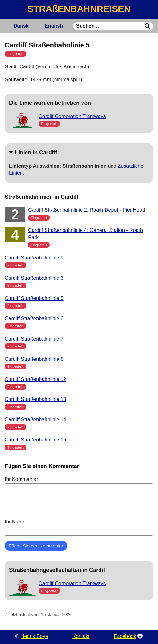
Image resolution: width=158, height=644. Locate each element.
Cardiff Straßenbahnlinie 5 (34, 298)
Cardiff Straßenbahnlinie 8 (34, 359)
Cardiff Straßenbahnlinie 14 (36, 419)
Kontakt (81, 636)
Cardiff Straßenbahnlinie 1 (34, 258)
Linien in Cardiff (36, 153)
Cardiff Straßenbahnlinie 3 (34, 278)
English (54, 26)
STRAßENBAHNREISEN (79, 9)
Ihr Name (79, 527)
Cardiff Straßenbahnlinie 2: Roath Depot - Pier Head (87, 210)
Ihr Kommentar (79, 493)
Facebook (125, 636)
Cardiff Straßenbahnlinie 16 (36, 440)
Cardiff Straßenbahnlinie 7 (34, 339)
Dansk (21, 26)
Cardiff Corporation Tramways (72, 116)
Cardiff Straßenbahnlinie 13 (36, 399)
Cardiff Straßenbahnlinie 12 (36, 379)
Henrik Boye (34, 636)
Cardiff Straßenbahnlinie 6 (34, 319)
